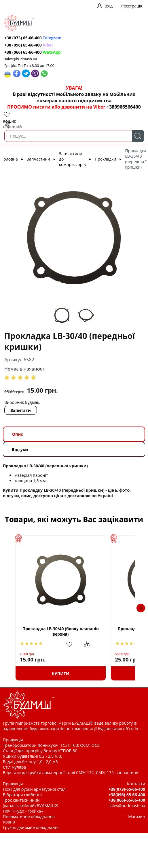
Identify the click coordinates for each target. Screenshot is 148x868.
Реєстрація (132, 6)
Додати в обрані (90, 644)
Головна (10, 159)
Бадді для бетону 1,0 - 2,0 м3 (30, 762)
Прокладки (105, 159)
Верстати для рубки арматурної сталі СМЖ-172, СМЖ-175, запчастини (71, 772)
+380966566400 (124, 107)
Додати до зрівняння (112, 644)
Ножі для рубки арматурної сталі (35, 789)
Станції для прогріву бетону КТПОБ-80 (40, 751)
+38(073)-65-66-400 (127, 789)
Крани (9, 822)
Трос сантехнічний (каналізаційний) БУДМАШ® (31, 803)
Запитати (21, 410)
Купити (74, 673)
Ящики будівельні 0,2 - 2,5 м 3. (32, 756)
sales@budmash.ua (21, 59)
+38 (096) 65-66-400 (29, 45)
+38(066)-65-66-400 (127, 800)
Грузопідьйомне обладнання (31, 827)
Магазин (137, 816)
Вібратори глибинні (22, 795)
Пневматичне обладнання (29, 816)
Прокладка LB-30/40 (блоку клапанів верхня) (67, 631)
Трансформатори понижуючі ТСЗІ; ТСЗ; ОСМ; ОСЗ (51, 745)
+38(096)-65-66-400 (127, 795)
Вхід (109, 6)
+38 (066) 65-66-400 (33, 52)
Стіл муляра (14, 767)
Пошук (138, 136)
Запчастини (38, 159)
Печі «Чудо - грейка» (23, 811)
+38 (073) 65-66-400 (33, 38)
